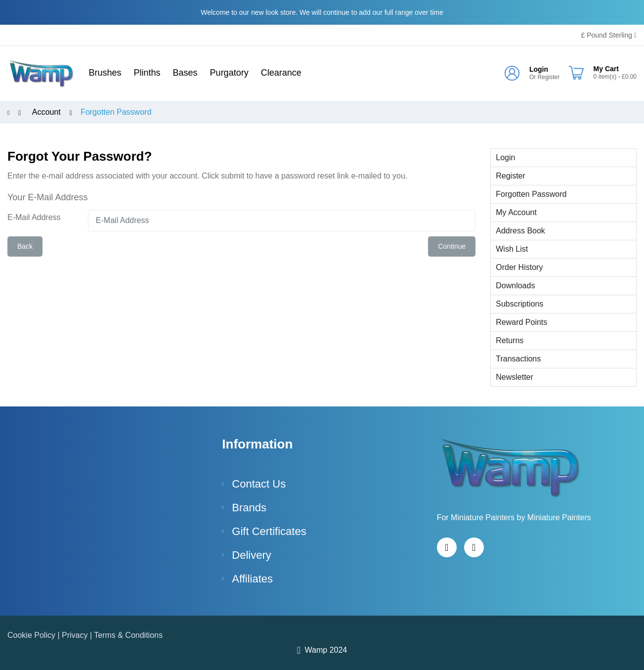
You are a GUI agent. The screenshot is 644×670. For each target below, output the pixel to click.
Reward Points (521, 322)
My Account (516, 212)
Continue (452, 246)
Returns (510, 340)
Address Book (520, 231)
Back (25, 246)
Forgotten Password (116, 112)
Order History (519, 267)
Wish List (512, 249)
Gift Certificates (269, 531)
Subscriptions (519, 304)
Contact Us (259, 484)
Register (549, 77)
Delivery (251, 555)
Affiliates (252, 579)
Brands (249, 508)
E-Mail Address (34, 217)
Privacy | (78, 635)
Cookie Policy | (35, 635)
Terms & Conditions (128, 635)
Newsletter (515, 377)
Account (46, 112)
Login (539, 69)
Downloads (515, 286)
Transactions (518, 359)
